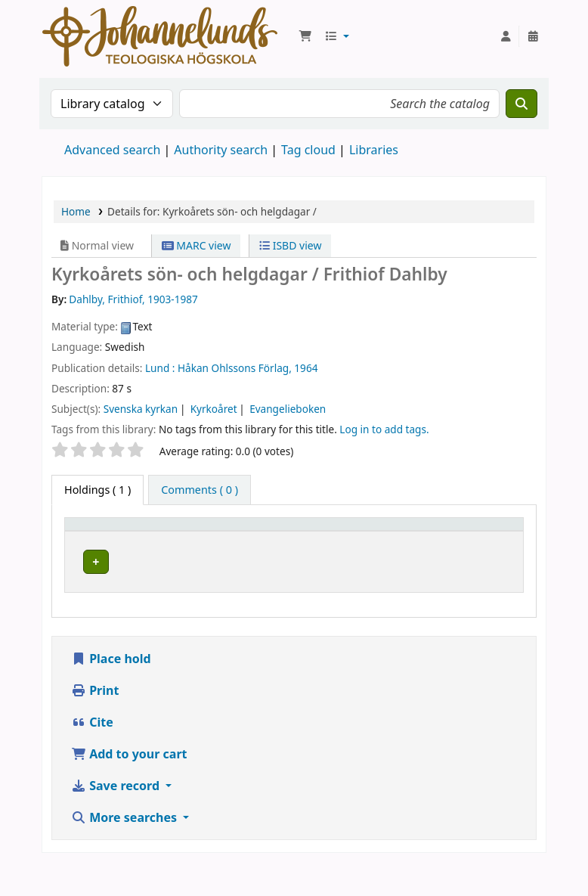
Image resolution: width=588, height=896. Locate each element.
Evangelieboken (288, 409)
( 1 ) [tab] (97, 490)
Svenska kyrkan (141, 409)
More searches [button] (125, 857)
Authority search (221, 150)
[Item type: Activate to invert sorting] (117, 538)
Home (76, 211)
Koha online (160, 36)
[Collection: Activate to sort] (327, 538)
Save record (117, 825)
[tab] (200, 490)
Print (95, 730)
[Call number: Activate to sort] (419, 538)
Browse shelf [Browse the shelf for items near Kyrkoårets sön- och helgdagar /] (420, 589)
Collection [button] (311, 546)
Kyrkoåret (214, 409)
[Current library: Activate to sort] (223, 538)
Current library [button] (196, 538)
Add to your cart (129, 793)
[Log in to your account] (506, 36)
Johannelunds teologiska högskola (210, 589)
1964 (306, 368)
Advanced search (112, 150)
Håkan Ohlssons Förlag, (235, 368)
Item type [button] (97, 546)
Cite (92, 761)
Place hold (111, 698)
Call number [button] (406, 538)
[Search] (521, 104)
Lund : (160, 368)
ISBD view (290, 245)
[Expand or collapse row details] (492, 596)
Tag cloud (308, 150)
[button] (305, 36)
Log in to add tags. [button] (384, 429)
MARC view (197, 245)
